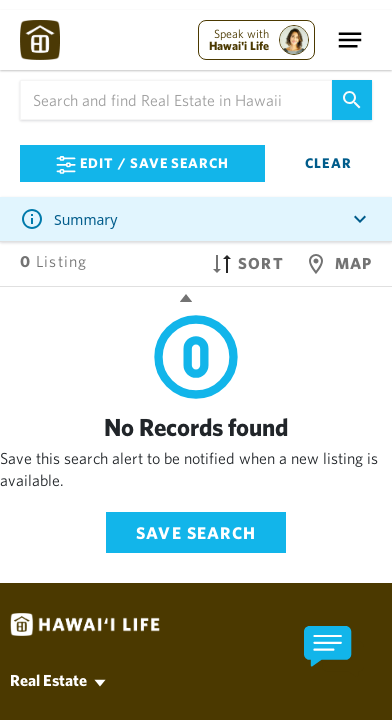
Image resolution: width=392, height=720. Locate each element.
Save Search (196, 532)
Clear (328, 163)
